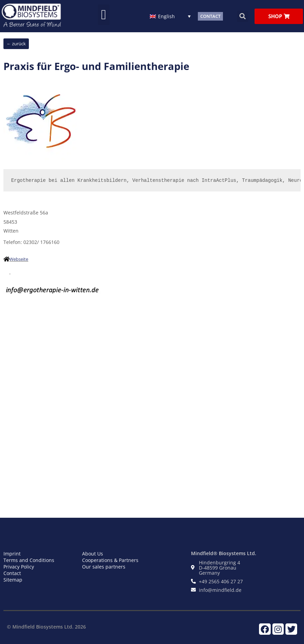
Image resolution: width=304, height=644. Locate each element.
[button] (104, 15)
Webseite (19, 259)
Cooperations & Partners (110, 560)
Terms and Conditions (29, 560)
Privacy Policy (19, 567)
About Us (93, 554)
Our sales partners (104, 567)
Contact (12, 573)
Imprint (12, 554)
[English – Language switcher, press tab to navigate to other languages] (170, 16)
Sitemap (13, 580)
